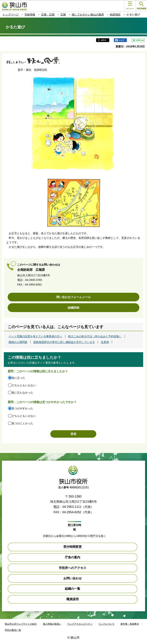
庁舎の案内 (73, 557)
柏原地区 (115, 15)
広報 (63, 15)
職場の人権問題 (18, 342)
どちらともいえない (24, 385)
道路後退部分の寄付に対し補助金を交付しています (64, 342)
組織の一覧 (73, 589)
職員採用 (73, 599)
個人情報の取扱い (52, 624)
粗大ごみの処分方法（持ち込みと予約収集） (95, 336)
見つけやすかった (22, 408)
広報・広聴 (48, 15)
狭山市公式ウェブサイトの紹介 (21, 624)
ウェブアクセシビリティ (80, 624)
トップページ (11, 15)
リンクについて (106, 624)
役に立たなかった (22, 393)
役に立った (18, 378)
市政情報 (30, 15)
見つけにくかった (22, 423)
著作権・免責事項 (130, 624)
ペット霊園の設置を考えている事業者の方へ (35, 336)
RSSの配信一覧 (13, 630)
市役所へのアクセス (73, 568)
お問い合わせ (73, 578)
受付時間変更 (73, 547)
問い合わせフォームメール (73, 297)
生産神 (105, 342)
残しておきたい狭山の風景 (88, 15)
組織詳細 (73, 308)
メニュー (130, 6)
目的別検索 (141, 6)
